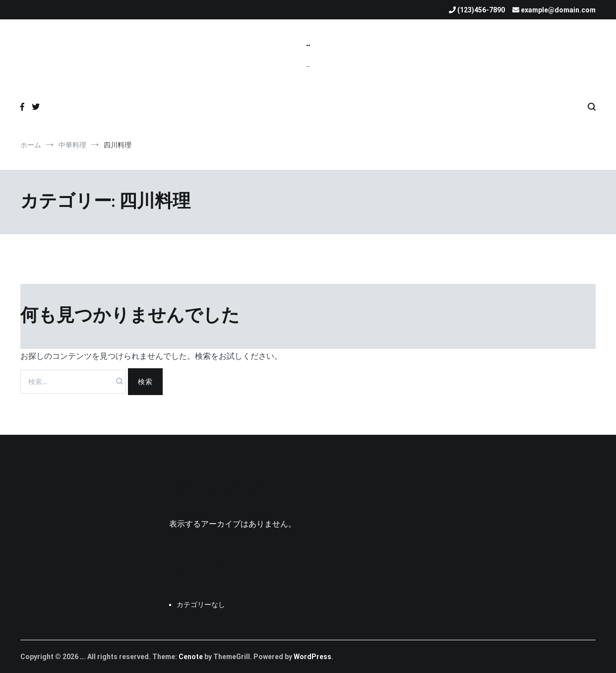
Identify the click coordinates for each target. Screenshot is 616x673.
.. (308, 43)
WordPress (312, 657)
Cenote (191, 657)
